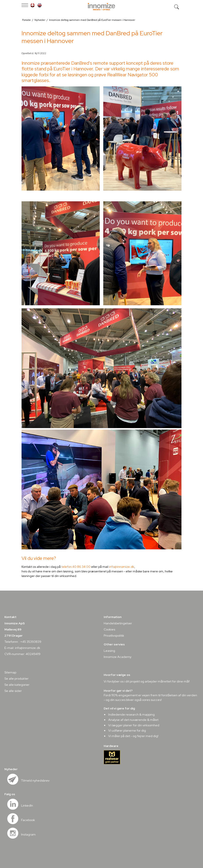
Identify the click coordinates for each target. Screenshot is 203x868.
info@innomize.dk (122, 567)
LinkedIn (27, 805)
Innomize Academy (118, 657)
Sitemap (10, 672)
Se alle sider (13, 691)
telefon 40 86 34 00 (76, 567)
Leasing (109, 651)
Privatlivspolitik (114, 636)
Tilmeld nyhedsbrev (35, 780)
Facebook (28, 820)
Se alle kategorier (17, 685)
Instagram (28, 834)
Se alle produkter (16, 679)
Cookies (109, 629)
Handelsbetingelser (118, 623)
